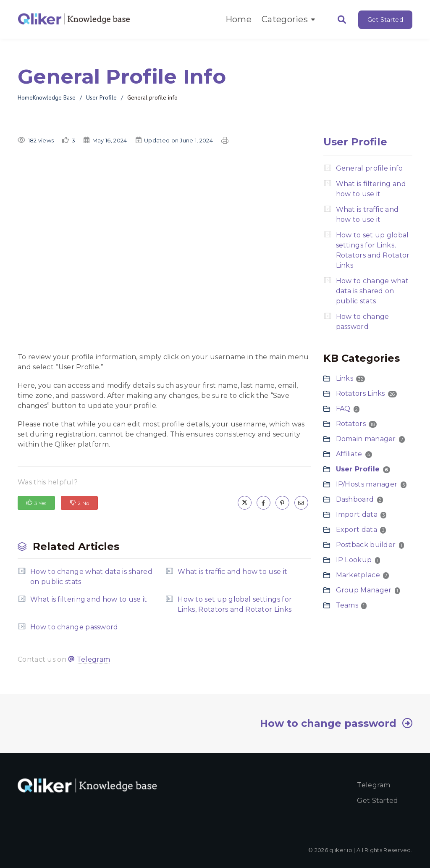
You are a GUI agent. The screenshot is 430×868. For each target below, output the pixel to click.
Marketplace (358, 575)
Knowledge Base (54, 97)
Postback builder (366, 545)
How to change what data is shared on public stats (91, 577)
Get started (378, 801)
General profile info (370, 168)
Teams (347, 605)
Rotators (351, 424)
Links (345, 378)
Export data (357, 530)
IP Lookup (354, 560)
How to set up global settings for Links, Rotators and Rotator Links (235, 604)
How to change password (74, 627)
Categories (288, 19)
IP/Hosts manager (367, 484)
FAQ (343, 409)
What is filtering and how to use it (89, 599)
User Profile (101, 97)
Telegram (93, 659)
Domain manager (366, 439)
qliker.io (341, 850)
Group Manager (364, 590)
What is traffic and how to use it (232, 572)
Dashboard (355, 499)
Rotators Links (361, 393)
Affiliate (349, 454)
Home (239, 19)
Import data (357, 514)
